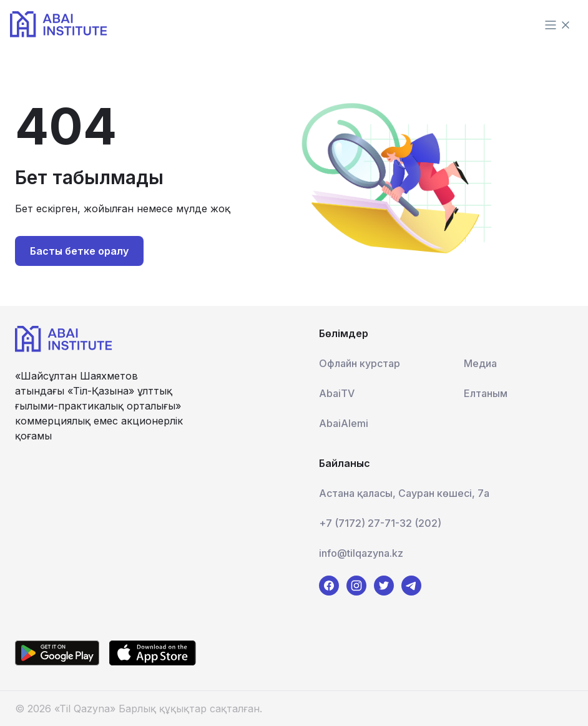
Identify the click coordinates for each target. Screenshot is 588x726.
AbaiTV (337, 393)
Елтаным (486, 393)
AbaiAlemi (344, 423)
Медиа (480, 363)
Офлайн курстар (360, 363)
